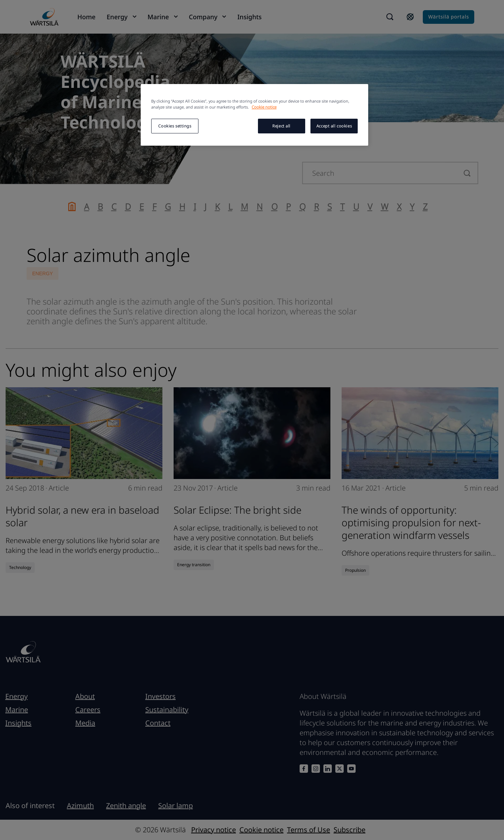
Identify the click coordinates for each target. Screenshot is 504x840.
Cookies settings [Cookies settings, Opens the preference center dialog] (175, 126)
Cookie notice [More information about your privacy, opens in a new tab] (264, 107)
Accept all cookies (334, 126)
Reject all (281, 126)
